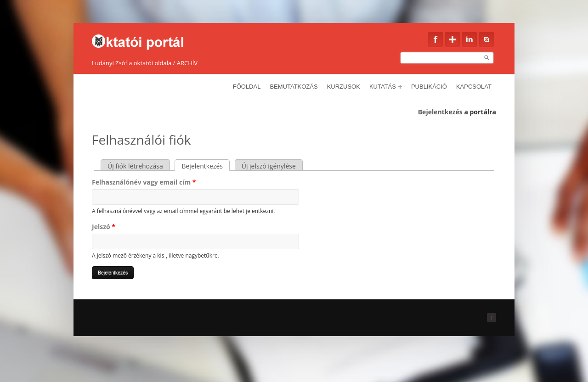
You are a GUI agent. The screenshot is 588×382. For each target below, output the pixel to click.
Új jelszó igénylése (269, 166)
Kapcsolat (474, 87)
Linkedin (469, 39)
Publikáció (429, 87)
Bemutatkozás (294, 87)
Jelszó (104, 227)
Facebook (435, 39)
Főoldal (247, 87)
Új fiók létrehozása (135, 166)
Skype (486, 39)
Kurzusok (344, 87)
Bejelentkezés (440, 112)
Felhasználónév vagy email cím (144, 182)
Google (452, 39)
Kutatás (386, 87)
